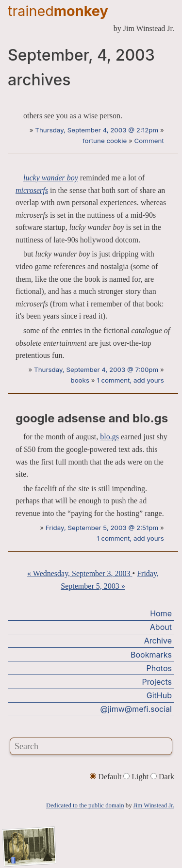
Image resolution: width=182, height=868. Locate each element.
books (80, 380)
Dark (162, 777)
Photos (159, 668)
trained (58, 11)
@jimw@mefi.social (136, 709)
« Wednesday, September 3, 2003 (80, 573)
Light (137, 777)
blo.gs (109, 437)
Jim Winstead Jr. (154, 805)
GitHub (159, 695)
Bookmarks (151, 655)
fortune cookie (105, 141)
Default (107, 777)
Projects (157, 682)
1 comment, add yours (130, 380)
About (161, 627)
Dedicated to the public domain (85, 805)
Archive (158, 641)
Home (161, 613)
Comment (149, 141)
